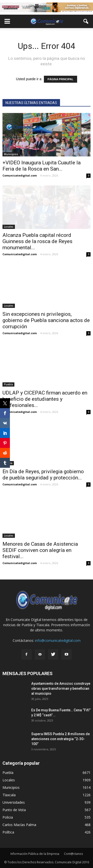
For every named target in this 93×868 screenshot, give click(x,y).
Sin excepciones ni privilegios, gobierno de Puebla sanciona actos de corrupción (46, 320)
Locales (9, 227)
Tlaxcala (9, 795)
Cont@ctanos (73, 854)
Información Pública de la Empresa (35, 854)
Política (8, 832)
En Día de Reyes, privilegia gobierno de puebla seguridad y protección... (43, 475)
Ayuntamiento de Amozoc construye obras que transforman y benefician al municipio (61, 688)
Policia (8, 817)
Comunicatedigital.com (20, 175)
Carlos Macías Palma (19, 825)
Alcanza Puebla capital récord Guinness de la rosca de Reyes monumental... (37, 241)
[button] (86, 21)
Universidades (14, 802)
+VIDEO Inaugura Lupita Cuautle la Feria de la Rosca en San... (42, 166)
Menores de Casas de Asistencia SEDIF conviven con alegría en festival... (40, 550)
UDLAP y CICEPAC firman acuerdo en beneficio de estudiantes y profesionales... (45, 399)
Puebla (8, 384)
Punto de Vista (14, 810)
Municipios (11, 154)
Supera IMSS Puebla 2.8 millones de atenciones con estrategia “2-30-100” (61, 739)
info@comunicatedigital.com (58, 640)
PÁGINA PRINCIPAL (61, 79)
